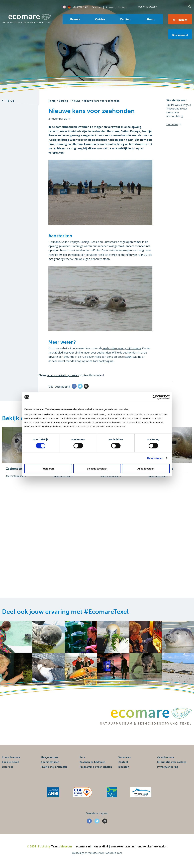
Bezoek (75, 19)
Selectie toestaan (97, 468)
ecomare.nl (83, 847)
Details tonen (155, 458)
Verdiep (125, 19)
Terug (10, 101)
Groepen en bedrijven (92, 763)
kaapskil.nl (101, 847)
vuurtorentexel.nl (123, 847)
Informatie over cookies (172, 763)
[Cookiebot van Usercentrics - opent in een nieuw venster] (155, 397)
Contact (122, 7)
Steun (150, 19)
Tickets (182, 20)
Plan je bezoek (50, 758)
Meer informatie (15, 476)
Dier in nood (180, 35)
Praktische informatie (54, 768)
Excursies (96, 7)
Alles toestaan (146, 468)
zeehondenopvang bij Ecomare (122, 348)
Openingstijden (50, 763)
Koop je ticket (10, 763)
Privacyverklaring (168, 768)
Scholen (110, 7)
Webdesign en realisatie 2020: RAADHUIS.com (97, 854)
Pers (82, 758)
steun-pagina (133, 357)
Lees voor (80, 7)
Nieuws (76, 101)
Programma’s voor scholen (96, 768)
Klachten (124, 768)
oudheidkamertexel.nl (152, 847)
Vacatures (125, 758)
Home (52, 101)
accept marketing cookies (63, 375)
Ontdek (100, 19)
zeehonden (104, 353)
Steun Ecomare (11, 758)
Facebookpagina (103, 361)
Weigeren (48, 468)
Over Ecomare (166, 758)
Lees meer (172, 124)
